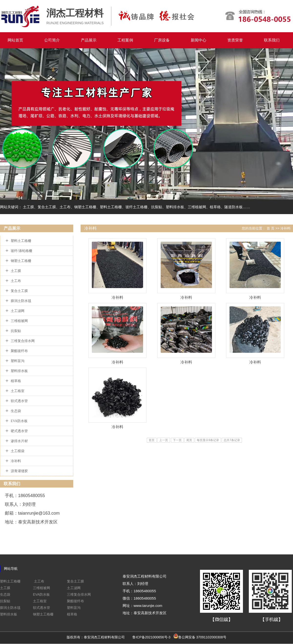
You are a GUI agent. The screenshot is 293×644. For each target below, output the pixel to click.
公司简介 (52, 40)
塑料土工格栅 (111, 207)
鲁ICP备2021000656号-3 (151, 637)
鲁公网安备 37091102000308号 (202, 637)
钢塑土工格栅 (85, 207)
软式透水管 (19, 401)
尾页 (189, 440)
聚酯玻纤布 (19, 351)
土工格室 (18, 391)
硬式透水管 (19, 431)
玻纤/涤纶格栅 (21, 251)
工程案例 (125, 40)
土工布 (65, 207)
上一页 (164, 440)
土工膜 (28, 207)
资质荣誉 (235, 40)
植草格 (215, 207)
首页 (152, 440)
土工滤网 (18, 311)
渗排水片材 (19, 441)
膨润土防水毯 (21, 301)
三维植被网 (197, 207)
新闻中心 (199, 40)
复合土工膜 (47, 207)
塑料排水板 (175, 207)
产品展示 (89, 40)
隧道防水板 (234, 207)
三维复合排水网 (23, 341)
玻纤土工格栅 (136, 207)
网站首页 (15, 40)
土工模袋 (18, 451)
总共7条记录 (232, 440)
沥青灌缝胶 (19, 471)
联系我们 (272, 40)
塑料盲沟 (18, 361)
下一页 (177, 440)
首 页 (271, 228)
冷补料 (16, 461)
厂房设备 (162, 40)
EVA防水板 (19, 421)
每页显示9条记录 (208, 440)
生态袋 (16, 411)
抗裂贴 (157, 207)
